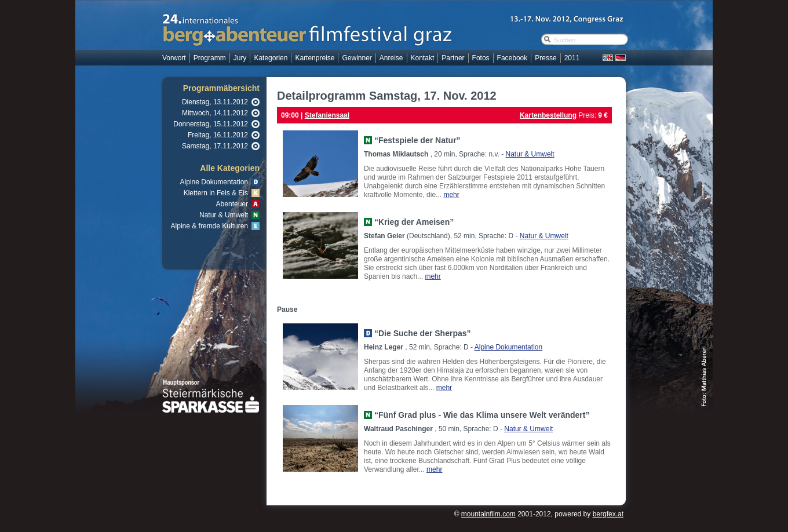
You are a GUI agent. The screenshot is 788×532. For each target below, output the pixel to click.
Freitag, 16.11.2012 (218, 135)
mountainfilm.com (488, 514)
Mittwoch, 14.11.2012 (215, 113)
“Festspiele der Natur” (417, 140)
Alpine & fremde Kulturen (209, 226)
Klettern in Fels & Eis (216, 193)
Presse (546, 58)
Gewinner (357, 58)
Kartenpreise (315, 58)
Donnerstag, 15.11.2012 (211, 124)
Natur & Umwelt (224, 215)
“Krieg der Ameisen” (414, 222)
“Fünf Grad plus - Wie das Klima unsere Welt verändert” (482, 415)
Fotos (481, 58)
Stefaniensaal (327, 115)
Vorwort (174, 58)
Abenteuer (232, 204)
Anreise (391, 58)
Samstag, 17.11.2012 (215, 146)
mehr (451, 195)
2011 (572, 58)
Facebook (512, 58)
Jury (240, 58)
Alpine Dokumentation (214, 182)
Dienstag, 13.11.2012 (215, 102)
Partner (453, 58)
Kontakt (423, 58)
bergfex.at (608, 514)
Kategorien (271, 58)
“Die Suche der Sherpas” (423, 333)
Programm (210, 58)
